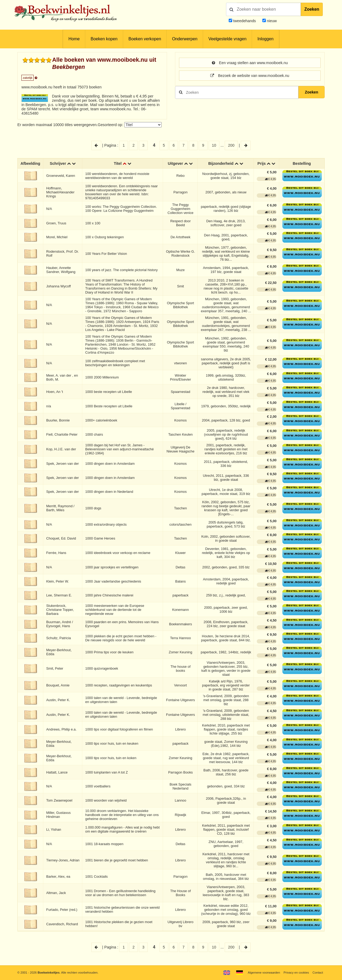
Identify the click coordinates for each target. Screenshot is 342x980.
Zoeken (312, 9)
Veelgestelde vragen (227, 39)
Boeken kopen (104, 39)
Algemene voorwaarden (264, 973)
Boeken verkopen (145, 39)
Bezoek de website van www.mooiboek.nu (250, 76)
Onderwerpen (185, 39)
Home (74, 39)
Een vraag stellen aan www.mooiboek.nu (250, 63)
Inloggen (265, 39)
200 (231, 145)
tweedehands (245, 21)
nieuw (271, 21)
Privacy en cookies (296, 973)
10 (214, 145)
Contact (318, 973)
